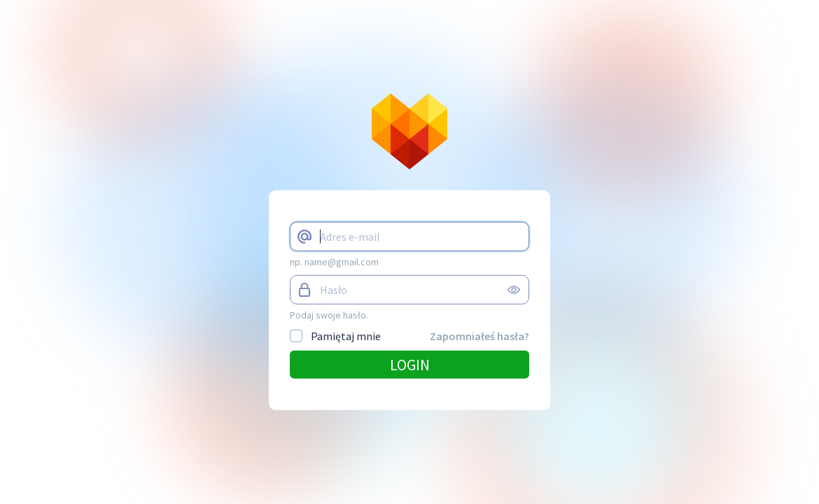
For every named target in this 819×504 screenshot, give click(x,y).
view (514, 290)
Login (410, 365)
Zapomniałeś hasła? (479, 336)
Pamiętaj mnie (335, 336)
